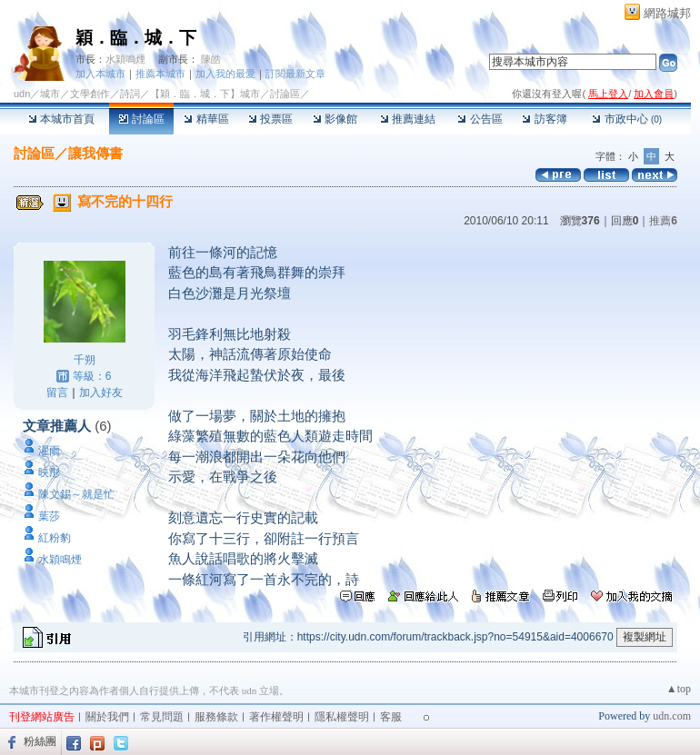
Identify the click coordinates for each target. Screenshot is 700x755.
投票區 (270, 119)
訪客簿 (544, 119)
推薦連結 (408, 119)
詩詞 (130, 94)
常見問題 (162, 717)
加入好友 (101, 392)
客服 (391, 717)
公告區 (480, 119)
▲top (679, 689)
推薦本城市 (160, 74)
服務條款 (216, 717)
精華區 (206, 119)
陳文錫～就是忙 (76, 494)
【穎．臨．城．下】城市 (205, 94)
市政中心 (627, 119)
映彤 (49, 472)
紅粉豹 (55, 538)
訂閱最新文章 (295, 74)
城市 (50, 94)
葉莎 (49, 516)
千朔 (85, 360)
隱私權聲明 (342, 717)
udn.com (672, 716)
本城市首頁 (61, 119)
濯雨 (49, 451)
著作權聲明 (276, 717)
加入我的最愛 (225, 74)
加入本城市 (100, 74)
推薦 (663, 221)
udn (22, 94)
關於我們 (107, 717)
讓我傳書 (95, 153)
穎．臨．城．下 (136, 38)
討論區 (141, 119)
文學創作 (90, 94)
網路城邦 (667, 13)
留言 (57, 392)
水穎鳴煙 (125, 59)
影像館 (335, 119)
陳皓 (211, 59)
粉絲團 (40, 741)
